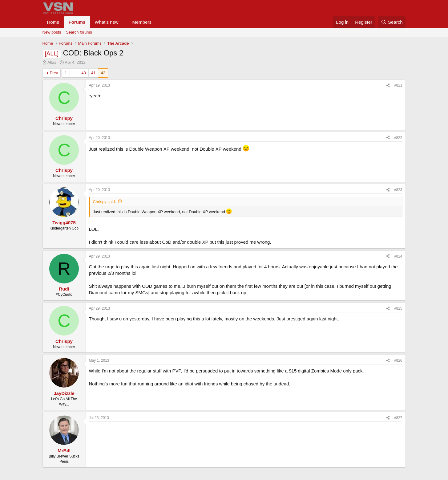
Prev (54, 73)
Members (142, 22)
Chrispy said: (105, 202)
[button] (123, 22)
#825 (398, 308)
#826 (398, 360)
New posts (52, 32)
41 (93, 73)
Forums (77, 22)
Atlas (52, 62)
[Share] (388, 85)
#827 (398, 418)
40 (84, 73)
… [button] (74, 73)
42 (103, 73)
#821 (398, 85)
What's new (107, 22)
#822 (398, 138)
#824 (398, 256)
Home (53, 22)
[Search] (392, 22)
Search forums (79, 32)
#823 (398, 190)
